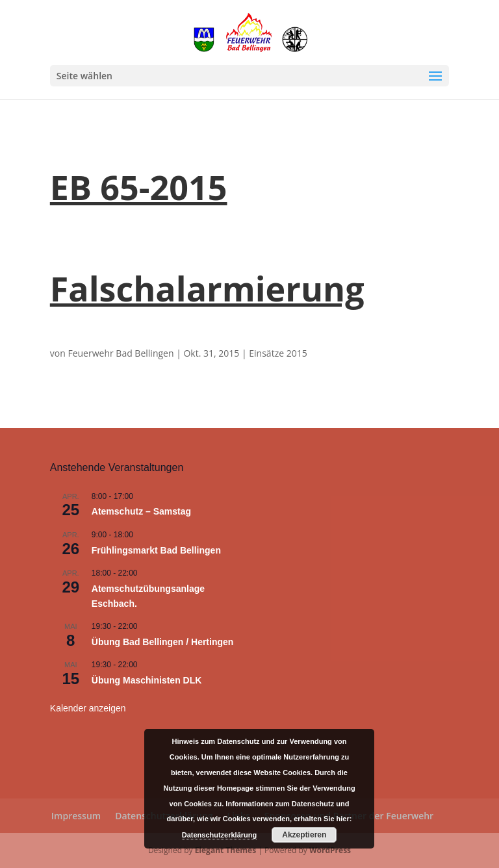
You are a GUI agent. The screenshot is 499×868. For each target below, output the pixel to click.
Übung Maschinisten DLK (147, 680)
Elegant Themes (225, 850)
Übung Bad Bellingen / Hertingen (163, 642)
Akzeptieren (304, 835)
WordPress (330, 850)
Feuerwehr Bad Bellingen (121, 353)
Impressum (76, 816)
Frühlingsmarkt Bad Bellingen (156, 550)
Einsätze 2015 (278, 353)
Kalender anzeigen (88, 708)
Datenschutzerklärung (220, 835)
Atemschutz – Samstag (141, 511)
